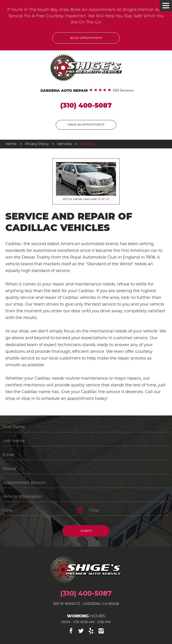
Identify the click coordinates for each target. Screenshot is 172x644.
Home (11, 144)
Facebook (71, 631)
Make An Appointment (86, 125)
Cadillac (87, 144)
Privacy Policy (37, 144)
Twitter (81, 631)
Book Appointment (86, 38)
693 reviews (123, 91)
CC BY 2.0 (103, 199)
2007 (66, 199)
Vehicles (64, 144)
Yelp (91, 631)
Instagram (101, 631)
